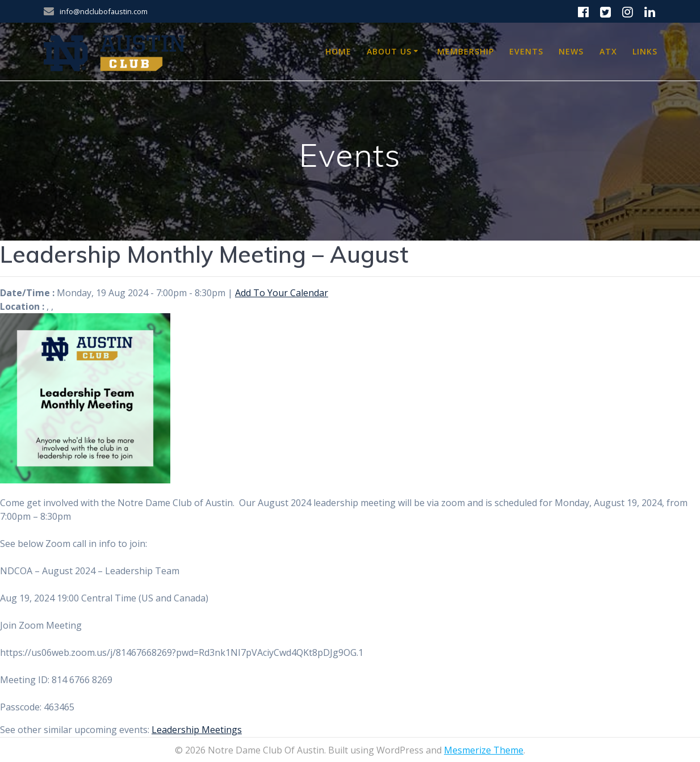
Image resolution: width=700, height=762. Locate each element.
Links (645, 51)
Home (338, 51)
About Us (389, 51)
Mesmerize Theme (484, 750)
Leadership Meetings (197, 730)
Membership (466, 51)
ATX (608, 51)
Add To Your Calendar (282, 293)
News (571, 51)
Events (526, 51)
